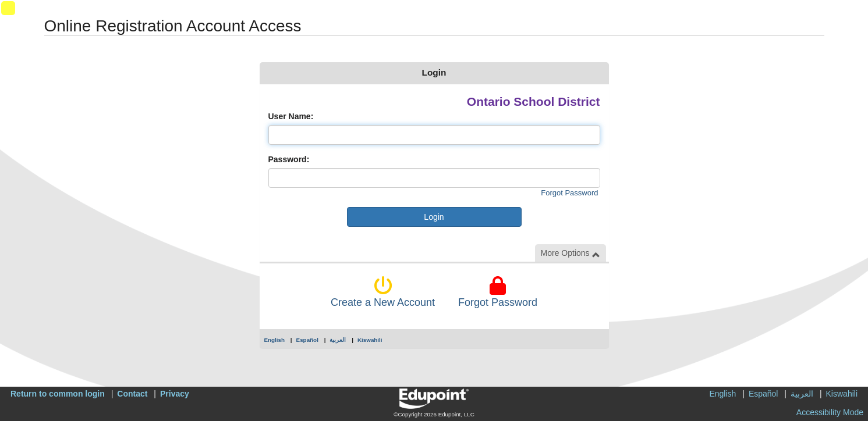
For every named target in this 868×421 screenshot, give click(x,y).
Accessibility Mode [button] (830, 412)
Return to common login (58, 394)
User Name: (291, 116)
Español (307, 340)
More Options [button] (571, 253)
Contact (132, 394)
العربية (338, 340)
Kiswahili (370, 340)
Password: (289, 159)
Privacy (175, 394)
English (275, 340)
